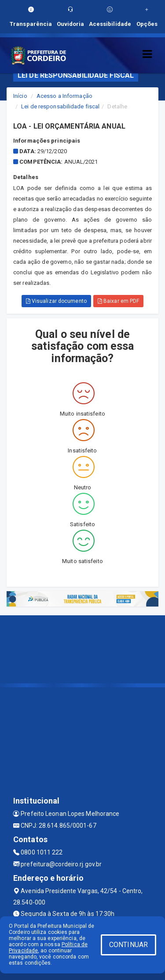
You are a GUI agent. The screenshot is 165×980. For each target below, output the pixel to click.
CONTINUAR (128, 945)
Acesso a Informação (64, 96)
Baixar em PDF (119, 301)
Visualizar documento (56, 301)
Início (20, 96)
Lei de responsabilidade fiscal (60, 106)
